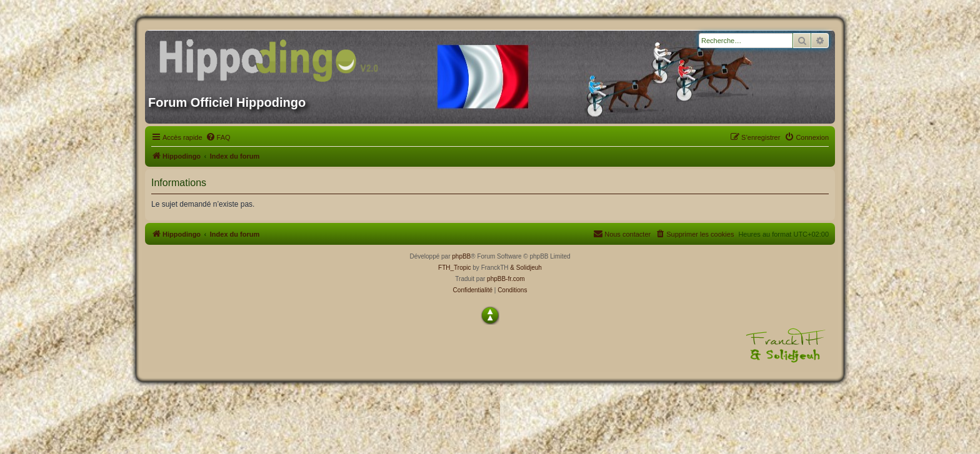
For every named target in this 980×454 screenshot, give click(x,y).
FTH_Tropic (454, 268)
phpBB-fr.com (506, 279)
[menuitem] (218, 137)
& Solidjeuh (526, 268)
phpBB (461, 256)
